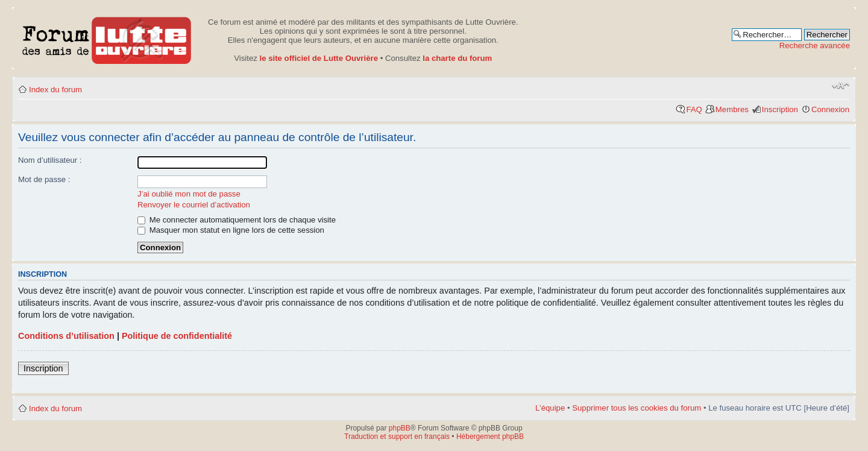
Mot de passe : (44, 179)
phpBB (400, 428)
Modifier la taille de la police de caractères (841, 86)
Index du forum (55, 90)
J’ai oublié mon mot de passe (189, 194)
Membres (732, 109)
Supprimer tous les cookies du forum (637, 408)
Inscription (780, 109)
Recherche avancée (815, 46)
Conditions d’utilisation (66, 336)
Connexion (830, 109)
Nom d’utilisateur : (50, 160)
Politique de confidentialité (177, 336)
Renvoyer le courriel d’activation (194, 205)
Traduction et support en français (397, 437)
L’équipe (550, 408)
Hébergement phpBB (490, 437)
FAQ (694, 109)
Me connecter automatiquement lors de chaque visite (237, 220)
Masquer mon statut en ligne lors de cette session (231, 230)
